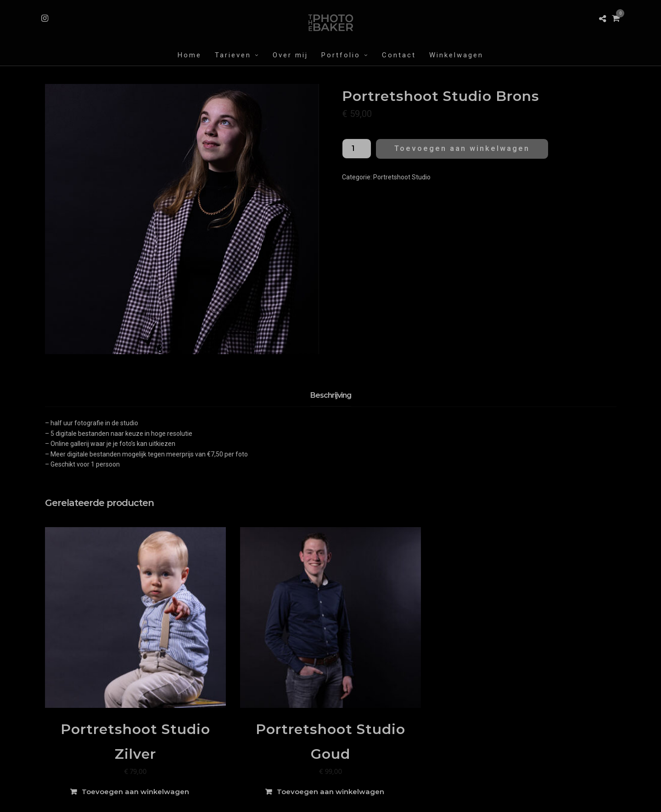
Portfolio (341, 55)
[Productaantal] (357, 149)
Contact (399, 55)
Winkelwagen (456, 55)
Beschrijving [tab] (331, 395)
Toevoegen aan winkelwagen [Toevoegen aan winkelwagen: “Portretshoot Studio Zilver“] (135, 792)
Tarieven (233, 55)
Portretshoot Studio (402, 177)
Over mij (290, 55)
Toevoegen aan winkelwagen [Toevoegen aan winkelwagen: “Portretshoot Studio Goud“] (330, 792)
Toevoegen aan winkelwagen (462, 148)
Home (190, 55)
